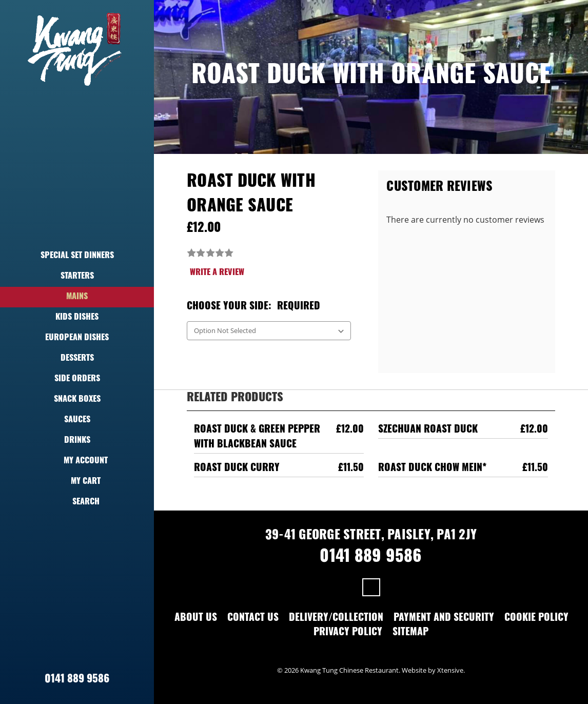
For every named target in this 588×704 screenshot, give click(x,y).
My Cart (77, 482)
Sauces (77, 420)
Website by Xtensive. (433, 670)
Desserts (77, 359)
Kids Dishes (77, 318)
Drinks (77, 441)
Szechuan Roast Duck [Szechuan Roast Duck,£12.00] (428, 430)
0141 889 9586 (77, 680)
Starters (77, 277)
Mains (77, 297)
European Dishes (77, 338)
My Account (77, 461)
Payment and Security (444, 619)
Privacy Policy (348, 633)
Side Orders (77, 379)
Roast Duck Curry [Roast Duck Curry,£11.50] (237, 469)
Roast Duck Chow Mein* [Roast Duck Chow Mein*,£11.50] (432, 469)
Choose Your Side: (253, 307)
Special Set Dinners (77, 256)
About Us (196, 619)
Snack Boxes (77, 400)
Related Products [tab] (235, 398)
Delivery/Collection (336, 619)
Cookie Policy (536, 619)
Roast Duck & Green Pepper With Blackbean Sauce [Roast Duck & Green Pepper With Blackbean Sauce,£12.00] (257, 438)
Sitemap (410, 633)
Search (77, 502)
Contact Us (253, 619)
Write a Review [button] (217, 273)
